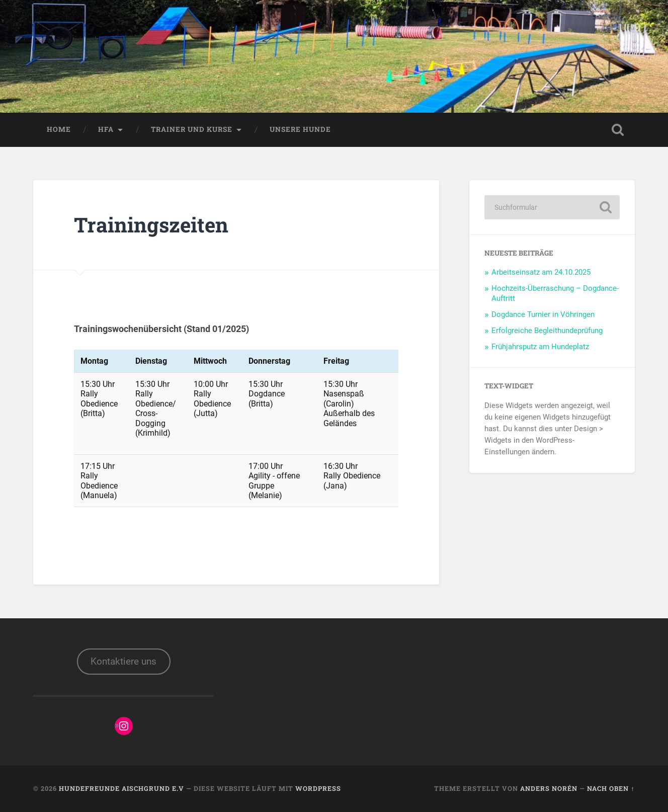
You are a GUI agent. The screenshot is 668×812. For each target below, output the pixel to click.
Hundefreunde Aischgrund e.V (121, 788)
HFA (106, 129)
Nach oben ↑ (611, 788)
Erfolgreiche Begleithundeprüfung (547, 331)
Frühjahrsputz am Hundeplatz (540, 347)
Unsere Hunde (300, 129)
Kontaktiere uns (123, 661)
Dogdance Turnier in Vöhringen (543, 314)
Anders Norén (549, 788)
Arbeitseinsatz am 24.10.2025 (541, 272)
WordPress (318, 788)
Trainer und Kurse (192, 129)
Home (59, 129)
